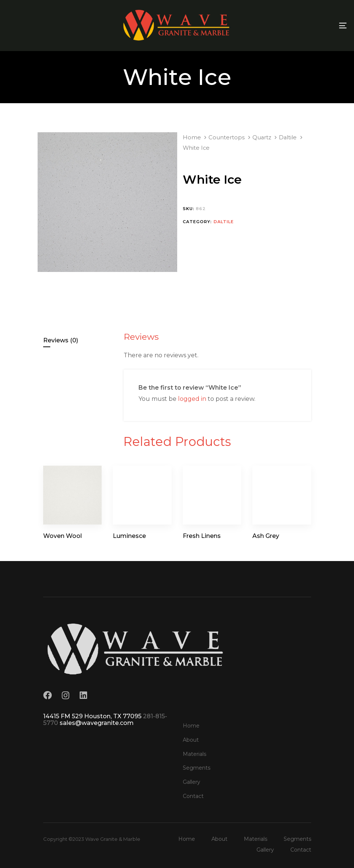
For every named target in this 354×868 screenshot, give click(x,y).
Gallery (192, 782)
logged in (192, 399)
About (191, 740)
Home (192, 137)
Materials (194, 754)
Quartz (262, 137)
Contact (193, 796)
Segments (197, 768)
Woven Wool (63, 536)
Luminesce (129, 536)
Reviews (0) (61, 340)
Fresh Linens (202, 536)
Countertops (227, 137)
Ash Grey (266, 536)
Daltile (288, 137)
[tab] (80, 341)
